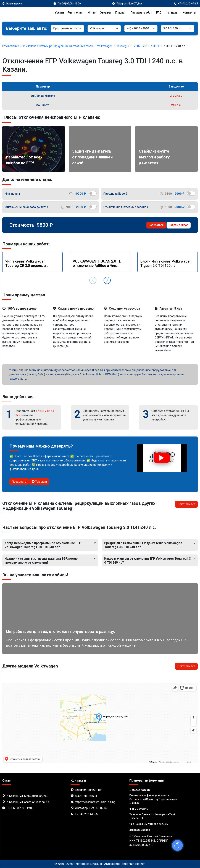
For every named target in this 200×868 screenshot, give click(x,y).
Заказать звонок (140, 830)
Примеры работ (141, 13)
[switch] (93, 193)
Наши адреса (14, 4)
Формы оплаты (139, 809)
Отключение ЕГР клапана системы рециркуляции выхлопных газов (48, 46)
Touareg (122, 46)
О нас (92, 13)
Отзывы (105, 13)
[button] (107, 280)
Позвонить (19, 482)
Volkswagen (105, 46)
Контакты (189, 13)
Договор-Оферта (140, 790)
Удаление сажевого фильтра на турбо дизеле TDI (153, 816)
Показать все (186, 504)
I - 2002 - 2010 (140, 46)
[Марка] (104, 29)
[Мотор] (178, 29)
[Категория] (67, 29)
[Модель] (141, 29)
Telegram (39, 482)
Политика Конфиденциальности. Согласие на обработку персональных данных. (153, 799)
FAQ (159, 13)
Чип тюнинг (76, 13)
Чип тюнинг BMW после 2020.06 (149, 824)
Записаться (156, 225)
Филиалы (172, 13)
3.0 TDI (158, 46)
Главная (121, 13)
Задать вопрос (179, 225)
